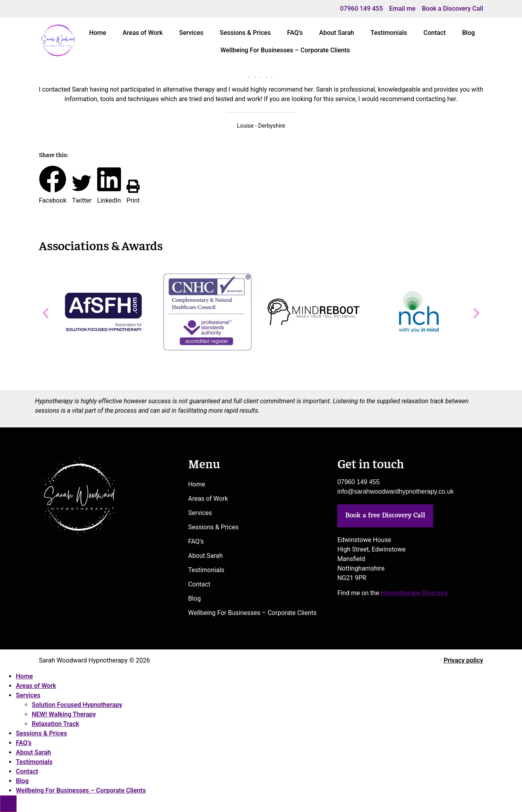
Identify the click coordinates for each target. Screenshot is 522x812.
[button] (53, 185)
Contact (435, 33)
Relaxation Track (55, 724)
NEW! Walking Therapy (64, 714)
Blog (468, 33)
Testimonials (389, 33)
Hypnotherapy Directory (414, 593)
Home (98, 33)
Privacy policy (463, 660)
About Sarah (337, 33)
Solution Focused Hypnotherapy (77, 705)
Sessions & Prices (245, 33)
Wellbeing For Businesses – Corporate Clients (285, 50)
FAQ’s (295, 33)
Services (191, 33)
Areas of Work (143, 33)
